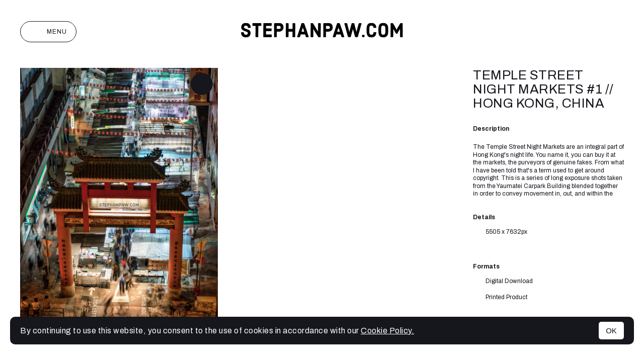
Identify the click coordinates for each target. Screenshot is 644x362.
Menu (48, 32)
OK (611, 331)
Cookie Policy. (387, 331)
